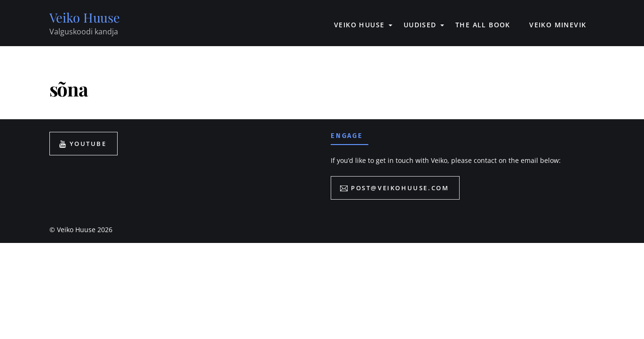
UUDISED (420, 25)
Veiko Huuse (76, 230)
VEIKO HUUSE (359, 25)
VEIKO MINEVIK (558, 25)
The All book (483, 25)
